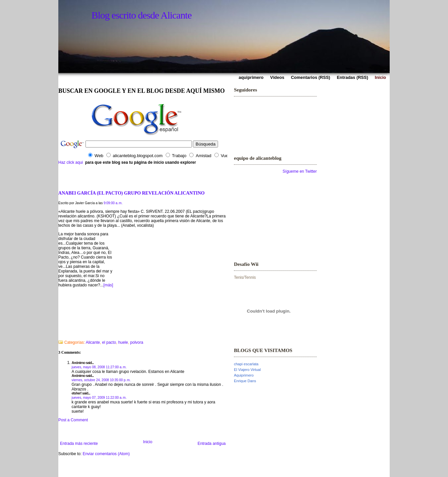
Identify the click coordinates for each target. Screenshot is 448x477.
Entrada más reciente (79, 444)
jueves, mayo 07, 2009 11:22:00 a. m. (99, 398)
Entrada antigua (212, 444)
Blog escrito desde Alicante (141, 15)
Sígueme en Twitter (300, 171)
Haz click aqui (71, 162)
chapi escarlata (246, 364)
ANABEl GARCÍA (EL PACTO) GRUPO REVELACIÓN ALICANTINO (132, 193)
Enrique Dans (245, 381)
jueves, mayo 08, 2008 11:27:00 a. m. (99, 367)
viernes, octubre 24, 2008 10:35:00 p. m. (101, 380)
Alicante (93, 342)
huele (123, 342)
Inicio (148, 442)
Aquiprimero (244, 375)
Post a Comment (73, 420)
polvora (137, 342)
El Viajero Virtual (247, 370)
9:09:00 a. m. (113, 203)
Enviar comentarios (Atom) (106, 454)
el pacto (109, 342)
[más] (108, 285)
